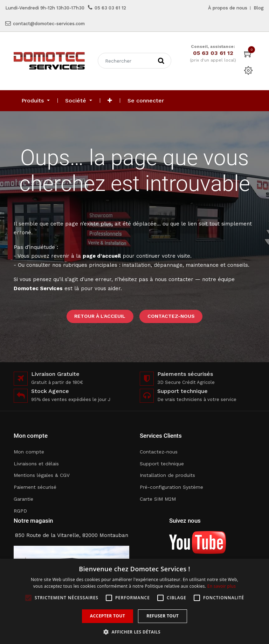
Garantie (23, 499)
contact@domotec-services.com (49, 24)
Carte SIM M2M (158, 499)
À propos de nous (228, 8)
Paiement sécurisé (35, 487)
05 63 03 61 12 (110, 8)
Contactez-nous (171, 316)
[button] (110, 101)
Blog (259, 8)
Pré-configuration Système (171, 487)
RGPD (20, 511)
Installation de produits (167, 475)
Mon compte (29, 452)
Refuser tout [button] (163, 616)
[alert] (134, 601)
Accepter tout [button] (108, 616)
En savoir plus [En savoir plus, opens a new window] (222, 586)
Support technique (162, 464)
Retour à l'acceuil (100, 316)
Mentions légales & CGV (42, 475)
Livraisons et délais (36, 464)
